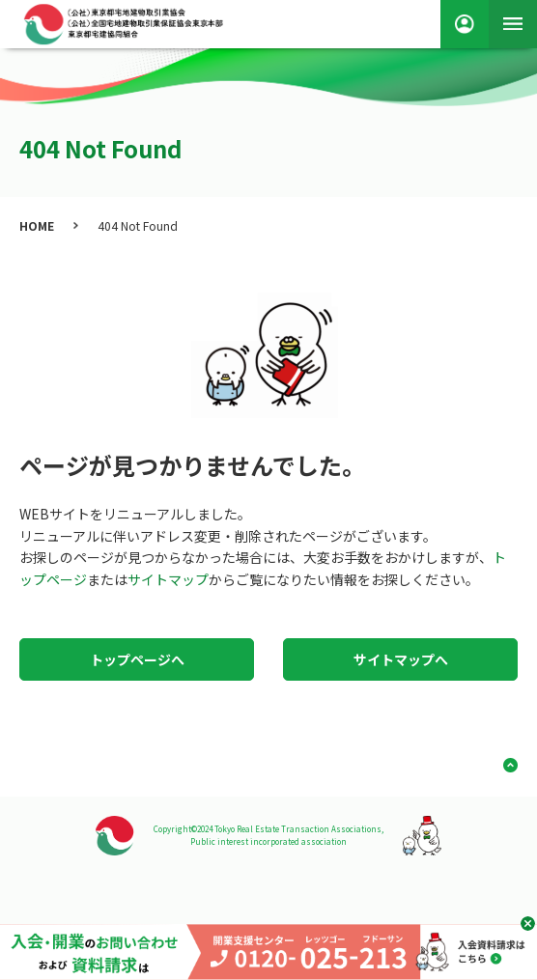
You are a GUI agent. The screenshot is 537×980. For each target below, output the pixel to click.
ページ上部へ (503, 765)
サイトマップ (168, 579)
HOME (37, 225)
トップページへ (137, 659)
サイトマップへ (401, 659)
